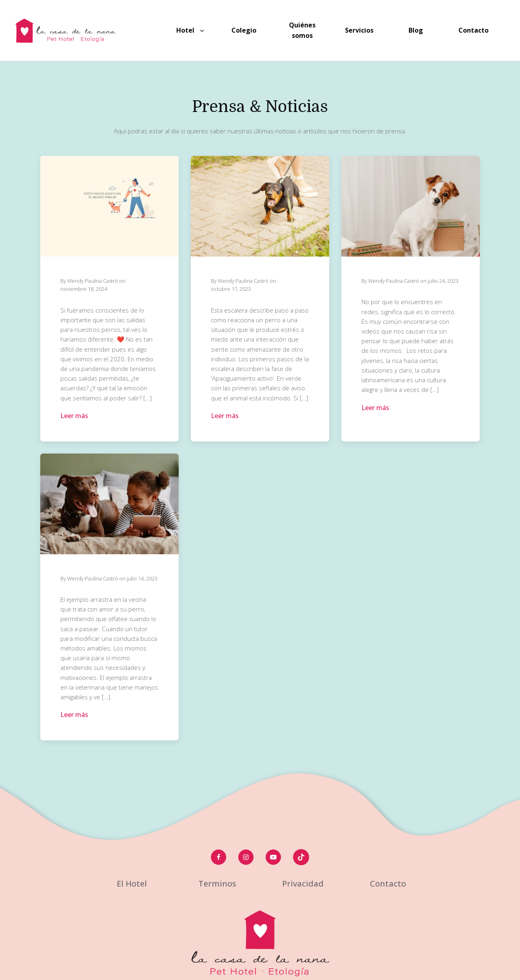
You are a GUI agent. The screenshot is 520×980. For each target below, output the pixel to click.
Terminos (217, 884)
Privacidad (303, 884)
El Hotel (132, 884)
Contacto (388, 884)
